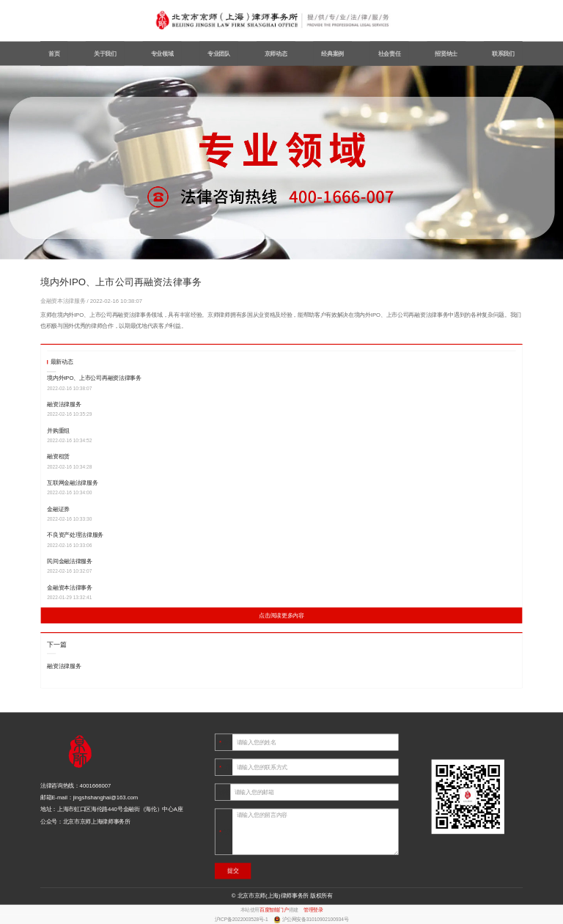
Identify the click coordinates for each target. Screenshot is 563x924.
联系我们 (503, 53)
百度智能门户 (274, 910)
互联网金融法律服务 (72, 483)
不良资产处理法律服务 (75, 535)
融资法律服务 (64, 404)
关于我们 (105, 53)
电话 (227, 767)
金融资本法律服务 (64, 301)
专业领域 (162, 53)
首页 (54, 53)
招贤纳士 (446, 53)
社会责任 (390, 53)
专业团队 (219, 53)
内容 (227, 832)
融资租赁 (58, 456)
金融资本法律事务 (69, 588)
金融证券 (58, 509)
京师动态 (276, 53)
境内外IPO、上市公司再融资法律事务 (94, 378)
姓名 (227, 742)
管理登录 (313, 910)
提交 (233, 871)
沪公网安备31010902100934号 (316, 920)
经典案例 (332, 53)
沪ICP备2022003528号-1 (242, 920)
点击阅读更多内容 (281, 616)
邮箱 (225, 792)
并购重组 (58, 431)
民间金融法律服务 (69, 561)
